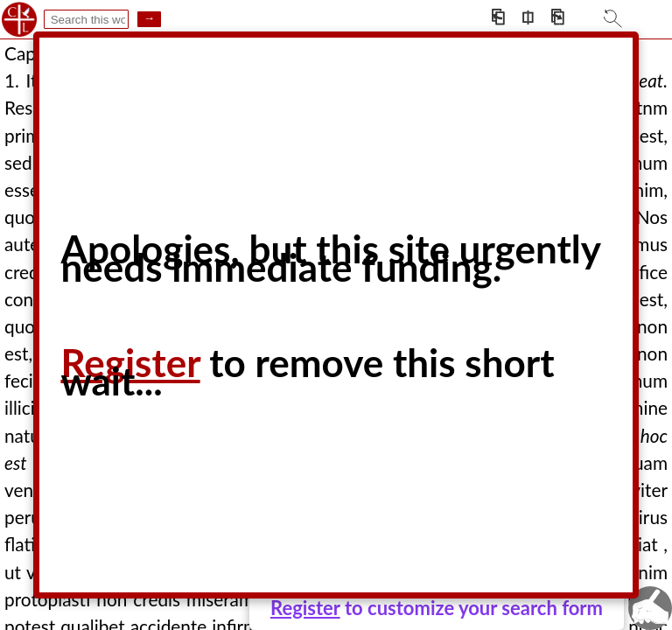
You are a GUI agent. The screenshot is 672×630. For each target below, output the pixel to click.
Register (305, 608)
